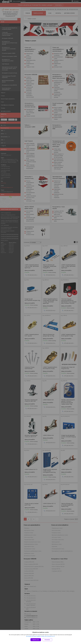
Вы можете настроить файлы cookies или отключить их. (40, 636)
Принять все (36, 640)
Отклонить (47, 640)
